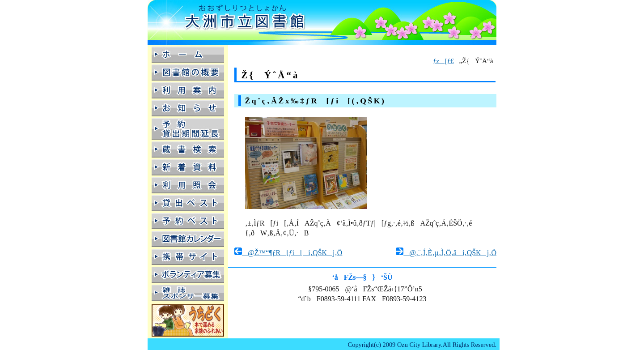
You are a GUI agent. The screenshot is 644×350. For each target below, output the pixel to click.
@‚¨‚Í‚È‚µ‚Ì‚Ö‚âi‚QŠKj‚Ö (446, 253)
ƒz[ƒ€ (443, 61)
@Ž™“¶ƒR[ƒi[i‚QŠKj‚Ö (288, 253)
